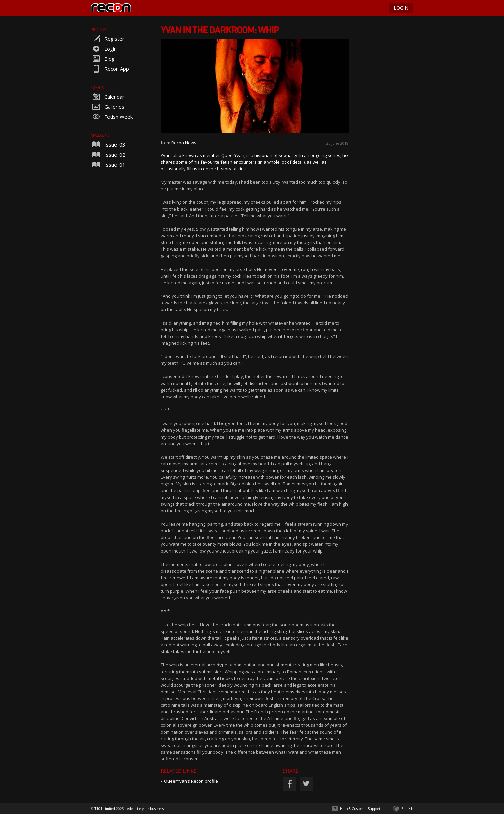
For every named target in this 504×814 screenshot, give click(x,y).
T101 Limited (105, 809)
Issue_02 (108, 155)
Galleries (108, 107)
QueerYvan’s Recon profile (191, 781)
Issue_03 (108, 144)
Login (104, 49)
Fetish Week (112, 117)
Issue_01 (108, 165)
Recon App (110, 69)
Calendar (108, 97)
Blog (103, 59)
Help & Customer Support (360, 809)
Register (108, 39)
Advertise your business (145, 809)
